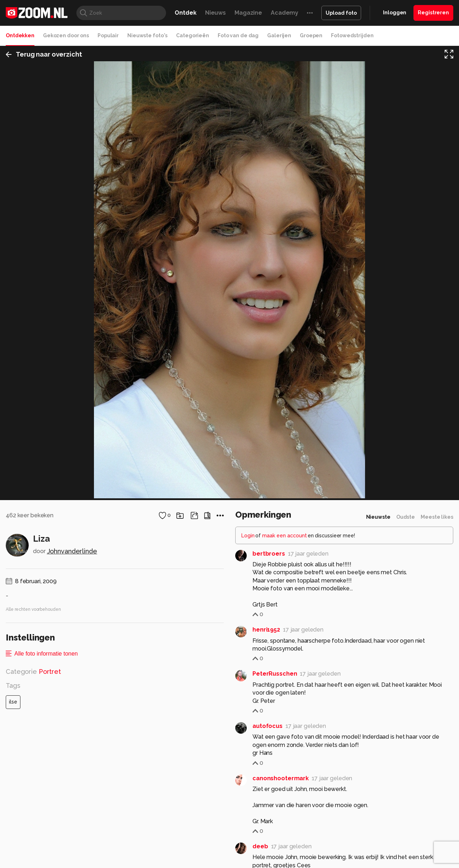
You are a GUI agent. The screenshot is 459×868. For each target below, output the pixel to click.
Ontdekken (20, 35)
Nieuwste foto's (147, 35)
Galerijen (279, 35)
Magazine (248, 13)
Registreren (433, 13)
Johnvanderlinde (72, 800)
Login (248, 784)
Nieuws (216, 13)
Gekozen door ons (66, 35)
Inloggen (395, 13)
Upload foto (341, 13)
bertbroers (269, 802)
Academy (285, 13)
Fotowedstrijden (352, 35)
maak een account (285, 784)
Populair (108, 35)
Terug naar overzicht (44, 55)
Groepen (311, 35)
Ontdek (185, 13)
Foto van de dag (238, 35)
